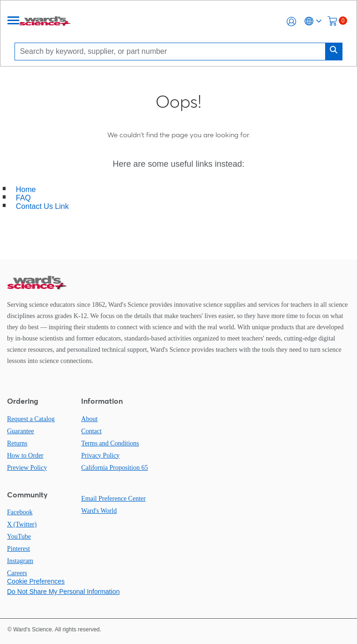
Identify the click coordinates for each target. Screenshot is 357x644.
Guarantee (21, 431)
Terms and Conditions (110, 443)
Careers (17, 573)
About (89, 419)
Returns (17, 443)
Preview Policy (27, 468)
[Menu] (14, 21)
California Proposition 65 (114, 468)
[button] (291, 22)
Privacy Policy (100, 455)
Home (26, 189)
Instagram (20, 561)
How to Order (25, 455)
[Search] (172, 51)
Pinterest (19, 549)
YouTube (19, 537)
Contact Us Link (42, 206)
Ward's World (99, 511)
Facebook (20, 512)
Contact (91, 431)
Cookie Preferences (36, 581)
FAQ (23, 198)
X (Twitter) (22, 524)
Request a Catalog (31, 419)
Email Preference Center (113, 499)
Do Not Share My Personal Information (63, 592)
